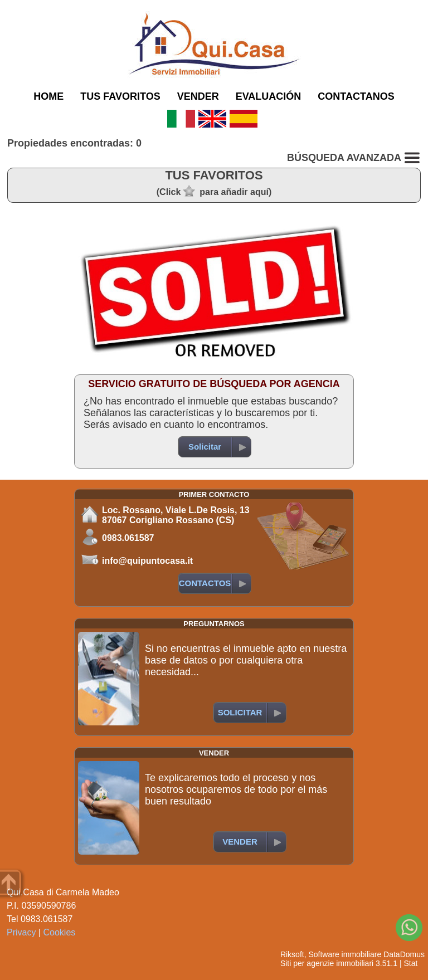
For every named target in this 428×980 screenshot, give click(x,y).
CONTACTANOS (356, 96)
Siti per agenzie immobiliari (327, 963)
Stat (410, 963)
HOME (48, 96)
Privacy (21, 932)
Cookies (60, 932)
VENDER (198, 96)
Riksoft (292, 954)
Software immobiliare (345, 954)
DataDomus (404, 954)
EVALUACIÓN (269, 96)
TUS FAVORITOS (120, 96)
